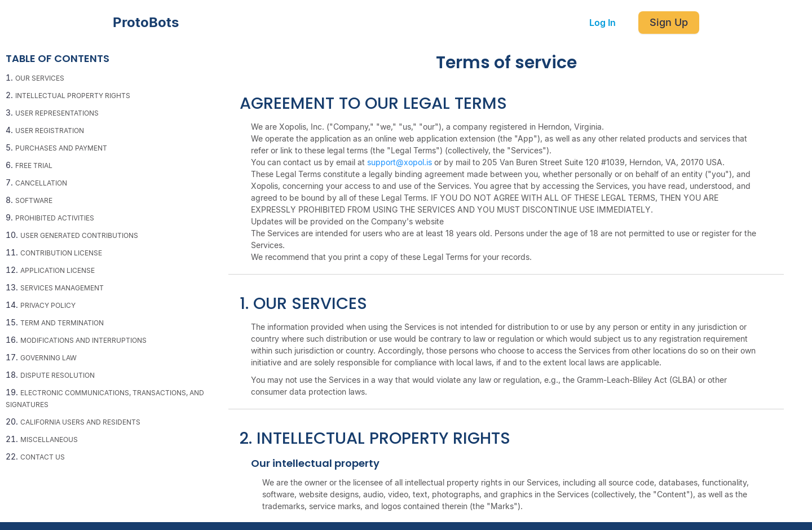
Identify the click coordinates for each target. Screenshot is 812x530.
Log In (603, 23)
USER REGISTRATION (50, 131)
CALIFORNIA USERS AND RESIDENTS (80, 422)
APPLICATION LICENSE (58, 270)
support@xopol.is (400, 162)
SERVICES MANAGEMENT (62, 288)
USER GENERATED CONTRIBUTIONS (79, 235)
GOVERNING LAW (48, 358)
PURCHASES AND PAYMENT (61, 148)
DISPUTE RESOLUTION (58, 375)
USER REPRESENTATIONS (57, 113)
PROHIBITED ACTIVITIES (55, 218)
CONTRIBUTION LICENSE (61, 253)
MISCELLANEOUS (49, 440)
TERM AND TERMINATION (62, 323)
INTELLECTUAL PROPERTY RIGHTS (73, 96)
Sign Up (669, 22)
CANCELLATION (41, 183)
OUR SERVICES (40, 78)
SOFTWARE (34, 200)
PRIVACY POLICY (48, 305)
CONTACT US (43, 457)
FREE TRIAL (34, 165)
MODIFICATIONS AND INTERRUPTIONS (83, 340)
